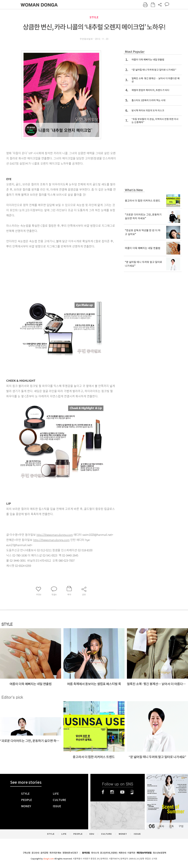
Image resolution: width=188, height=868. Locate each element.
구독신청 (26, 853)
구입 (181, 826)
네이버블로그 (132, 792)
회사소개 (95, 853)
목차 (162, 826)
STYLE (94, 17)
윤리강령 (44, 853)
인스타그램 (112, 792)
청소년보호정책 (159, 853)
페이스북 (103, 792)
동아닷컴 (86, 853)
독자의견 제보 (55, 853)
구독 (171, 826)
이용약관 (131, 853)
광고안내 (35, 853)
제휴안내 (122, 853)
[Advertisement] (53, 274)
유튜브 (122, 792)
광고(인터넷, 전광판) (109, 853)
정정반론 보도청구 (70, 853)
